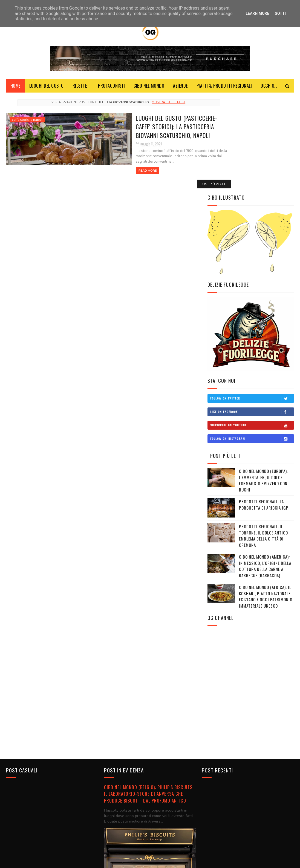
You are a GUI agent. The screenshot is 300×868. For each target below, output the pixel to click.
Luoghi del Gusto (47, 88)
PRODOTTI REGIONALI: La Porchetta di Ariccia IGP (264, 409)
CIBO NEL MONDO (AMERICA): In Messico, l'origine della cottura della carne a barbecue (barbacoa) (265, 471)
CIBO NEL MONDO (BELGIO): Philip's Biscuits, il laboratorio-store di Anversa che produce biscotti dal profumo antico (149, 697)
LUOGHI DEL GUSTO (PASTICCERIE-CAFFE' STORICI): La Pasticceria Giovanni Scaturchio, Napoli (136, 128)
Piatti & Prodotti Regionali (224, 88)
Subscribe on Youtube (252, 330)
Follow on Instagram (252, 343)
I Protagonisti (110, 88)
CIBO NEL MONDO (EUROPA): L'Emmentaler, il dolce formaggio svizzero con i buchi (264, 385)
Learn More (257, 13)
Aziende (180, 88)
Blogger (126, 861)
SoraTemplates (86, 861)
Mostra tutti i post (152, 104)
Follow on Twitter (252, 303)
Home (15, 88)
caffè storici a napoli (28, 122)
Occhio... (269, 88)
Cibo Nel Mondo (149, 88)
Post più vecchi (181, 180)
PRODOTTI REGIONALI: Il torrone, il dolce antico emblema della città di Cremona (263, 440)
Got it (280, 13)
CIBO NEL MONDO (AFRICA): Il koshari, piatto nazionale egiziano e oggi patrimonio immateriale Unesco (266, 501)
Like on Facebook (252, 317)
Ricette (80, 88)
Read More (97, 167)
